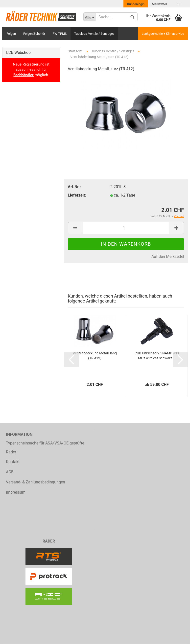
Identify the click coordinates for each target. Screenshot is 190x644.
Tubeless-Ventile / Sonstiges (94, 34)
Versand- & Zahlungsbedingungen (36, 482)
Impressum (16, 492)
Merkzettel (159, 4)
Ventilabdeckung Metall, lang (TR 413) (95, 356)
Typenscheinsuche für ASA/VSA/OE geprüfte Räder (45, 448)
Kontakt (13, 462)
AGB (10, 472)
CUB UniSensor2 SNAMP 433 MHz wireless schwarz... (157, 356)
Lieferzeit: (77, 195)
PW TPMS (60, 34)
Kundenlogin (136, 4)
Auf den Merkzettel (168, 256)
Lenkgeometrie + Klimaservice (163, 34)
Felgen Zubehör (34, 34)
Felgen (11, 34)
